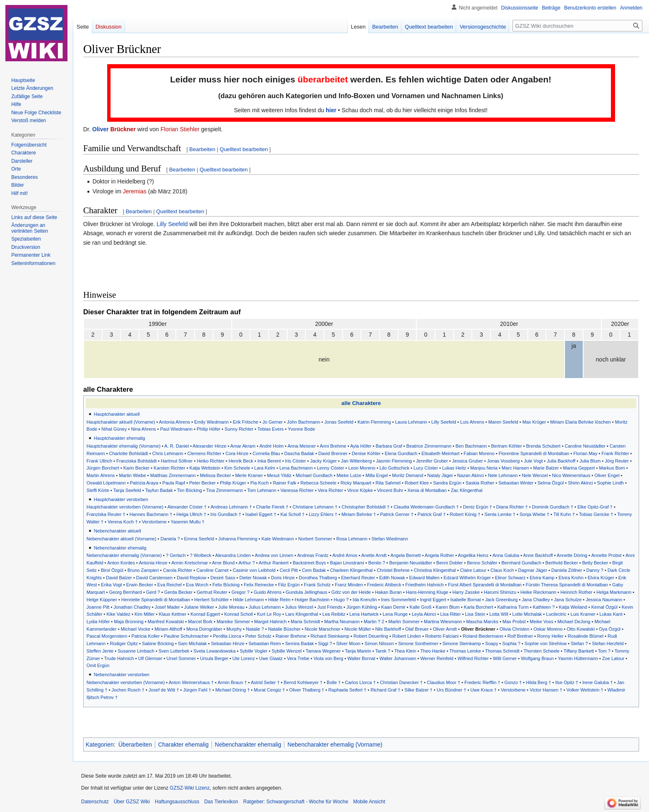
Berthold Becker (562, 563)
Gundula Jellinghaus (306, 592)
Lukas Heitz (454, 468)
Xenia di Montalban (427, 490)
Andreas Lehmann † (231, 507)
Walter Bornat (361, 658)
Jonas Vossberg (504, 461)
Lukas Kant (611, 614)
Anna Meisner (302, 446)
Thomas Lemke (465, 651)
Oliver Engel (607, 475)
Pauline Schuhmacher (186, 636)
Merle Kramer (249, 475)
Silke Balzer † (418, 690)
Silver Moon (348, 643)
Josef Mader (167, 607)
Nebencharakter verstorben (122, 675)
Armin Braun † (232, 682)
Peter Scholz (258, 636)
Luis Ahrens (472, 422)
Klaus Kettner (173, 614)
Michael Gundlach (314, 475)
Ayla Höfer (361, 446)
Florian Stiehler (180, 129)
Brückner (123, 129)
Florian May (585, 453)
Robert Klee (417, 483)
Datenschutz (95, 802)
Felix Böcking (226, 585)
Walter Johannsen (398, 658)
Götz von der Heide (351, 592)
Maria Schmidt (305, 622)
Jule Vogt (534, 461)
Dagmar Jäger (533, 570)
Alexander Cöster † (187, 507)
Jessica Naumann (604, 600)
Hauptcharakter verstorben (121, 499)
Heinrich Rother (576, 592)
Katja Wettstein (205, 468)
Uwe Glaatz (271, 658)
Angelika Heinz (473, 555)
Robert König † (465, 514)
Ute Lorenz (244, 658)
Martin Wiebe (132, 475)
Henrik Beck (241, 461)
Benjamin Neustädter (411, 563)
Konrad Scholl (239, 614)
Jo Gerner (273, 422)
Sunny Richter (239, 429)
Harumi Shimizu (500, 592)
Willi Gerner (505, 658)
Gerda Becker (178, 592)
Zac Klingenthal (466, 490)
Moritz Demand (407, 475)
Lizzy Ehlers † (323, 514)
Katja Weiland (573, 607)
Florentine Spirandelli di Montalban (534, 453)
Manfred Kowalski (166, 622)
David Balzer (119, 578)
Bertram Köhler (506, 446)
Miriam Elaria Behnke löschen (580, 422)
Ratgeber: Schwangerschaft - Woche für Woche (296, 802)
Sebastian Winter (516, 483)
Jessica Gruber (468, 461)
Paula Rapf (174, 483)
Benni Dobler (449, 563)
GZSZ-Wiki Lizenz (190, 788)
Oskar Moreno (548, 629)
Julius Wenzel (299, 607)
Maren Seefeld (503, 422)
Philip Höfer (208, 429)
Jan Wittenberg (357, 461)
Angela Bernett (405, 555)
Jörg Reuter (617, 461)
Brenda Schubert (543, 446)
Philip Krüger (233, 483)
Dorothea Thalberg (318, 578)
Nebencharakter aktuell (118, 531)
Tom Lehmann (262, 490)
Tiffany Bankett (579, 651)
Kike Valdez (118, 614)
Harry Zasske (466, 592)
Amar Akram (243, 446)
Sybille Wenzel (286, 651)
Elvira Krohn (571, 578)
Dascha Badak (299, 453)
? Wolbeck (201, 555)
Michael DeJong (574, 622)
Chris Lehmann (168, 453)
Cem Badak (314, 570)
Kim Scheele (237, 468)
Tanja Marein (358, 651)
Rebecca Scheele (318, 483)
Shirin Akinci (580, 483)
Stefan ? (579, 643)
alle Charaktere (361, 403)
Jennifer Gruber (432, 461)
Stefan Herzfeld (608, 643)
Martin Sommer (404, 622)
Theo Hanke (433, 651)
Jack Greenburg (501, 600)
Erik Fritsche (245, 422)
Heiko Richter (211, 461)
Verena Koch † (123, 522)
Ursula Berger (214, 658)
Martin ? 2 (374, 622)
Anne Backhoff (538, 555)
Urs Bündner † (451, 690)
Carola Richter (178, 570)
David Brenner (333, 453)
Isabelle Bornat (466, 600)
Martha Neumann (342, 622)
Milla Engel (377, 475)
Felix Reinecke (259, 585)
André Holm (272, 446)
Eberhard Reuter (358, 578)
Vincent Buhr (390, 490)
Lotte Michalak (527, 614)
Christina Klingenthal (435, 570)
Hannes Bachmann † (151, 514)
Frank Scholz (317, 585)
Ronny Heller (550, 636)
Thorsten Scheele (542, 651)
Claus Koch (502, 570)
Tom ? (604, 651)
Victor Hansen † (546, 690)
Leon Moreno (362, 468)
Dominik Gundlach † (553, 507)
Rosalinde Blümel (586, 636)
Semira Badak (300, 643)
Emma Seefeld (199, 539)
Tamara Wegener (323, 651)
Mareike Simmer (233, 622)
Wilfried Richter (473, 658)
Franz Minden (349, 585)
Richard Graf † (385, 690)
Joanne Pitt (98, 607)
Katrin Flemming (374, 422)
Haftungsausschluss (177, 802)
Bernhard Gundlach (521, 563)
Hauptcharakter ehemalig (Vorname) (124, 446)
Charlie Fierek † (272, 507)
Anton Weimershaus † (191, 682)
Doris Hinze (283, 578)
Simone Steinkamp (462, 643)
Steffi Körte (98, 490)
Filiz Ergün (289, 585)
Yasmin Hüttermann (578, 658)
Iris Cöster (296, 461)
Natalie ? (255, 629)
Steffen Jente (100, 651)
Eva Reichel (169, 585)
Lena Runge (395, 614)
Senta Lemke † (500, 514)
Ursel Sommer (181, 658)
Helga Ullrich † (191, 514)
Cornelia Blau (266, 453)
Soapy (492, 643)
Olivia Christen (514, 629)
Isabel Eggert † (261, 514)
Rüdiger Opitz (124, 643)
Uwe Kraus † (484, 690)
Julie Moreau (231, 607)
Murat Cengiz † (269, 690)
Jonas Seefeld (339, 422)
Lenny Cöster (331, 468)
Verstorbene (154, 522)
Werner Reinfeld (437, 658)
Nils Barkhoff (388, 629)
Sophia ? (512, 643)
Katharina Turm (513, 607)
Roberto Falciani (442, 636)
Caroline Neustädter (585, 446)
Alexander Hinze (210, 446)
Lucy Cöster (426, 468)
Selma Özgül (551, 483)
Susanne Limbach (136, 651)
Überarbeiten (135, 745)
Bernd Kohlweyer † (303, 682)
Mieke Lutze (349, 475)
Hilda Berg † (539, 682)
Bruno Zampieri (143, 570)
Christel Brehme (393, 570)
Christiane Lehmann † (315, 507)
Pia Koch (260, 483)
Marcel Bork (200, 622)
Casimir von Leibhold (254, 570)
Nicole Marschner (322, 629)
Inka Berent (269, 461)
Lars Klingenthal (302, 614)
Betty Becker (595, 563)
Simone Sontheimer (418, 643)
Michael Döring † (232, 690)
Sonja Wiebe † (534, 514)
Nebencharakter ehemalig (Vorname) (124, 555)
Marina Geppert (579, 468)
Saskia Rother (480, 483)
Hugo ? (341, 600)
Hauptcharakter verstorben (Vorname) (125, 507)
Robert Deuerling (371, 636)
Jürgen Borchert (103, 468)
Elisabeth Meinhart (440, 453)
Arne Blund (223, 563)
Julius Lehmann (265, 607)
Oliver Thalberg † (307, 690)
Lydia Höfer (98, 622)
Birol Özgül (112, 570)
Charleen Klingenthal (351, 570)
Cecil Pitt (289, 570)
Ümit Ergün (98, 665)
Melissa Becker (215, 475)
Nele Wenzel (535, 475)
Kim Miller (145, 614)
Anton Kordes (121, 563)
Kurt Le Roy (269, 614)
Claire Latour (473, 570)
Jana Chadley (536, 600)
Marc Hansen (515, 468)
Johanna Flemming (238, 539)
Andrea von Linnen (274, 555)
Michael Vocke (136, 629)
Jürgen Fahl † (197, 690)
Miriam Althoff (168, 629)
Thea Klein (405, 651)
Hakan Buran (388, 592)
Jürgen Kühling (362, 607)
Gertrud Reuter (212, 592)
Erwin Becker (140, 585)
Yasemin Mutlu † (187, 522)
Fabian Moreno (479, 453)
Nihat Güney (114, 429)
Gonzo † (513, 682)
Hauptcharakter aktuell (117, 414)
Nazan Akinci (471, 475)
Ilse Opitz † (567, 682)
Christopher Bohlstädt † (365, 507)
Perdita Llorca (227, 636)
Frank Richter (615, 453)
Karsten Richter (169, 468)
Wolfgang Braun (537, 658)
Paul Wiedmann (176, 429)
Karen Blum (448, 607)
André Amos (345, 555)
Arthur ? (246, 563)
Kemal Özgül (604, 607)
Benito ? (377, 563)
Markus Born (612, 468)
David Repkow (191, 578)
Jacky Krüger (323, 461)
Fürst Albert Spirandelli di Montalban (485, 585)
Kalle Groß (421, 607)
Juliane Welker (199, 607)
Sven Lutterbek (174, 651)
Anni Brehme (333, 446)
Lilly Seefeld (172, 224)
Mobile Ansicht (369, 802)
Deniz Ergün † (478, 507)
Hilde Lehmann (249, 600)
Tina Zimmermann (225, 490)
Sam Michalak (192, 643)
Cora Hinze (237, 453)
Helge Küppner (102, 600)
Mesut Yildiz (279, 475)
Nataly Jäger (440, 475)
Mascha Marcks (482, 622)
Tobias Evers (270, 429)
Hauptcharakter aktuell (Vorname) (121, 422)
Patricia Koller (146, 636)
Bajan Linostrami (347, 563)
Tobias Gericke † (596, 514)
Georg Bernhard (125, 592)
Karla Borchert (479, 607)
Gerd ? (153, 592)
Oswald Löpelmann (106, 483)
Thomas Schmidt (502, 651)
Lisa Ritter (451, 614)
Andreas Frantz (313, 555)
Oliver (101, 129)
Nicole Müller (358, 629)
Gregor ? (240, 592)
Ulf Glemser (150, 658)
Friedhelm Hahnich (424, 585)
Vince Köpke (360, 490)
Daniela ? (170, 539)
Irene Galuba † (597, 682)
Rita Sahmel (388, 483)
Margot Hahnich (270, 622)
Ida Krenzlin (365, 600)
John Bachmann (303, 422)
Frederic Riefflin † (482, 682)
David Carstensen (154, 578)
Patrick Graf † (432, 514)
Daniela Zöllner (567, 570)
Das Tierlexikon (221, 802)
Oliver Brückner (478, 629)
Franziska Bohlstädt (136, 461)
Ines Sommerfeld (399, 600)
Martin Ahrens (101, 475)
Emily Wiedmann (211, 422)
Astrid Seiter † (265, 682)
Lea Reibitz (334, 614)
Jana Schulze (568, 600)
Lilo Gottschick (394, 468)
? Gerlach (176, 555)
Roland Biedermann (483, 636)
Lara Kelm (265, 468)
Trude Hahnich (119, 658)
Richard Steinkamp (330, 636)
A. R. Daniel (177, 446)
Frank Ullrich (99, 461)
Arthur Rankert (274, 563)
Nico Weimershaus (571, 475)
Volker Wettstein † (585, 690)
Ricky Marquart (356, 483)
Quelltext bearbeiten (244, 149)
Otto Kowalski (581, 629)
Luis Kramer (583, 614)
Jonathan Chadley (132, 607)
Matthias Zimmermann (173, 475)
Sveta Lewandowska (214, 651)
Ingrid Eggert (433, 600)
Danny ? (595, 570)
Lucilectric (556, 614)
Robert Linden (407, 636)
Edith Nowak (392, 578)
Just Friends (330, 607)
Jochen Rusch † (128, 690)
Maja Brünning (129, 622)
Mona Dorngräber (204, 629)
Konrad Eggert (205, 614)
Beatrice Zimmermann (429, 446)
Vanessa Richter (297, 490)
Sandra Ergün (447, 483)
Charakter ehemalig (183, 745)
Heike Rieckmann (538, 592)
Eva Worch (197, 585)
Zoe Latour (613, 658)
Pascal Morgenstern (107, 636)
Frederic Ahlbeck (384, 585)
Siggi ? (325, 643)
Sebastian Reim (264, 643)
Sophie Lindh (611, 483)
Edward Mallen (424, 578)
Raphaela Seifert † (347, 690)
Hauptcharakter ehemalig (120, 438)
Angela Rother (439, 555)
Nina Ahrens (144, 429)
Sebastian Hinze (228, 643)
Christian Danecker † (401, 682)
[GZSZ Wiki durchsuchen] (577, 26)
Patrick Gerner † (397, 514)
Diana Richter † (512, 507)
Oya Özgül (610, 629)
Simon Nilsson (379, 643)
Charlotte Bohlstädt (128, 453)
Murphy (234, 629)
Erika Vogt (112, 585)
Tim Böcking (189, 490)
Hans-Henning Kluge (427, 592)
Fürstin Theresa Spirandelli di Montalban (567, 585)
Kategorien (100, 745)
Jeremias (135, 191)
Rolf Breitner (520, 636)
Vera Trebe (298, 658)
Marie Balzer (546, 468)
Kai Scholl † (292, 514)
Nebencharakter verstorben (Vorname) (126, 682)
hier (331, 110)
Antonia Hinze (153, 563)
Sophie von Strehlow (546, 643)
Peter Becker (202, 483)
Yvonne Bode (301, 429)
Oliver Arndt (445, 629)
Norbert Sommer (315, 539)
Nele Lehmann (503, 475)
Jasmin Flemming (394, 461)
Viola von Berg (328, 658)
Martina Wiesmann (443, 622)
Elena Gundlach (401, 453)
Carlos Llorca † (360, 682)
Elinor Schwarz (510, 578)
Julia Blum (590, 461)
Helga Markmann (614, 592)
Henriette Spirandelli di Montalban (156, 600)
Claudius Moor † (443, 682)
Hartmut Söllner (177, 461)
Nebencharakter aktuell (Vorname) (121, 539)
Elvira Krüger (601, 578)
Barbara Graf (389, 446)
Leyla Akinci (424, 614)
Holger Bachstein (312, 600)
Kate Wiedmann (278, 539)
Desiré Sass (223, 578)
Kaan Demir (393, 607)
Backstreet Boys (309, 563)
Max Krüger (534, 422)
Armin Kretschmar (190, 563)
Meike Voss (542, 622)
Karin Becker (136, 468)
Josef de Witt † (164, 690)
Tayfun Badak (159, 490)
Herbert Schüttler (212, 600)
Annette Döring (572, 555)
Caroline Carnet (213, 570)
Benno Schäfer (482, 563)
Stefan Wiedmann (390, 539)
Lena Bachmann (296, 468)
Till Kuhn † (564, 514)
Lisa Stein (475, 614)
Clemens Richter (204, 453)
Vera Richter (331, 490)
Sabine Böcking (158, 643)
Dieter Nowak (253, 578)
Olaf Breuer (417, 629)
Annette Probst (606, 555)
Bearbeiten (202, 149)
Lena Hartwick (364, 614)
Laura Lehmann (411, 422)
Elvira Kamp (542, 578)
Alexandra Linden (233, 555)
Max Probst (514, 622)
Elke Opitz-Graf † (595, 507)
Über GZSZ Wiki (132, 802)
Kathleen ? (544, 607)
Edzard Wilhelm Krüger (467, 578)
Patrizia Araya (144, 483)
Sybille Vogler (254, 651)
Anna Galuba (506, 555)
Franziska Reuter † (106, 514)
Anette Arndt (374, 555)
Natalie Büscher (284, 629)
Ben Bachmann (471, 446)
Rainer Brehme (291, 636)
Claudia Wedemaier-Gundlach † (426, 507)
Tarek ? (383, 651)
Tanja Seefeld (127, 490)
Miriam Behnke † (359, 514)
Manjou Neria (484, 468)
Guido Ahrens (268, 592)
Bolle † (334, 682)
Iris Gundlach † (226, 514)
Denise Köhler (366, 453)
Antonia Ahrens (174, 422)
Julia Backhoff (561, 461)
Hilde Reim (279, 600)
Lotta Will (499, 614)
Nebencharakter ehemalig (120, 548)
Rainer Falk (285, 483)
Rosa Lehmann (352, 539)
